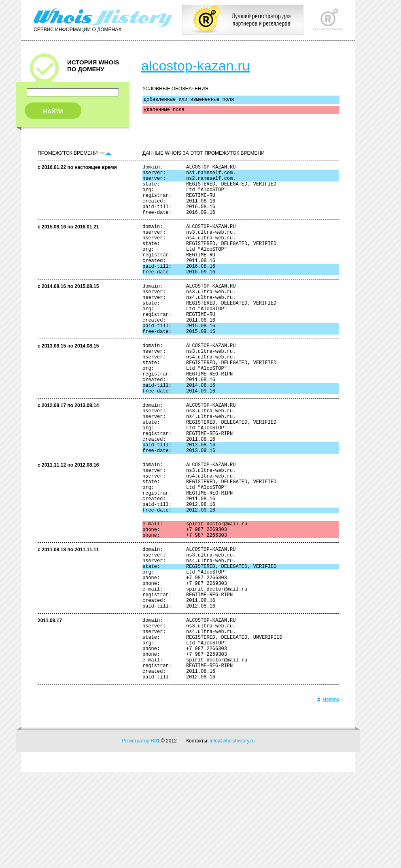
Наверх (328, 795)
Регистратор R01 (141, 837)
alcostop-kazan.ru (195, 66)
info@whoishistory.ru (232, 837)
